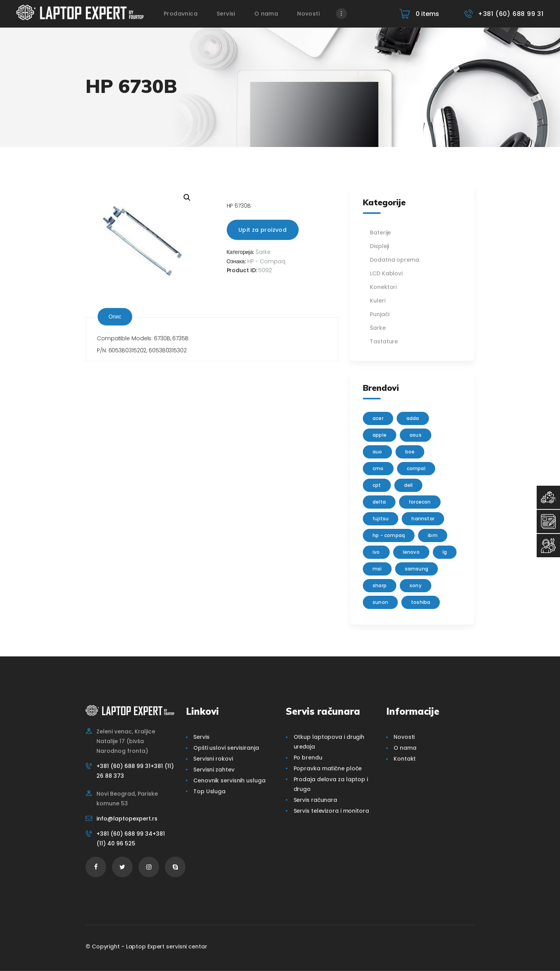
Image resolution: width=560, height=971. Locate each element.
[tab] (115, 317)
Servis (201, 737)
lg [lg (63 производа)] (445, 552)
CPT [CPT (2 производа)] (377, 485)
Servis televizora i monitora (331, 811)
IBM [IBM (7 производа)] (433, 535)
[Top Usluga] (548, 497)
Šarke (263, 252)
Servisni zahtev (214, 770)
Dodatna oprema (395, 260)
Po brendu (308, 758)
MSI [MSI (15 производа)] (377, 569)
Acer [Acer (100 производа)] (378, 418)
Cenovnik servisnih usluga (229, 780)
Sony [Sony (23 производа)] (416, 585)
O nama (405, 748)
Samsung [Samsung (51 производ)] (416, 569)
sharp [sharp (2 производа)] (380, 585)
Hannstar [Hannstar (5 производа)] (423, 519)
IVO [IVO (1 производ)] (376, 552)
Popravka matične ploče (328, 768)
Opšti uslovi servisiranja (226, 748)
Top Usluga (209, 791)
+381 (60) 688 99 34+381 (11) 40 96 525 (131, 839)
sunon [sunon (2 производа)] (380, 602)
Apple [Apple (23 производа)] (380, 435)
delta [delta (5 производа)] (379, 502)
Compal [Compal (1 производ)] (416, 468)
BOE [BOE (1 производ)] (410, 452)
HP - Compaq (266, 261)
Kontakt (405, 759)
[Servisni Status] (548, 546)
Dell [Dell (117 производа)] (409, 485)
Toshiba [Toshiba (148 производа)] (421, 602)
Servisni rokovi (213, 759)
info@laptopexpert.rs (127, 819)
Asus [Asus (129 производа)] (416, 435)
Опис (115, 317)
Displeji (379, 246)
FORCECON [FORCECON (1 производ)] (420, 502)
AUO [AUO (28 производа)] (377, 452)
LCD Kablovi (386, 273)
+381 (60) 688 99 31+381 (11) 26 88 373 (135, 771)
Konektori (383, 287)
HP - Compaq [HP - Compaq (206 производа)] (389, 535)
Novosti (404, 737)
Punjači (379, 314)
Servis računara (316, 800)
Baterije (380, 233)
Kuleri (377, 301)
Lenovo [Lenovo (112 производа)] (411, 552)
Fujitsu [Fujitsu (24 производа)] (381, 519)
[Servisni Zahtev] (548, 521)
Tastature (384, 341)
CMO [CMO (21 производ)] (378, 468)
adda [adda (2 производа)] (413, 418)
